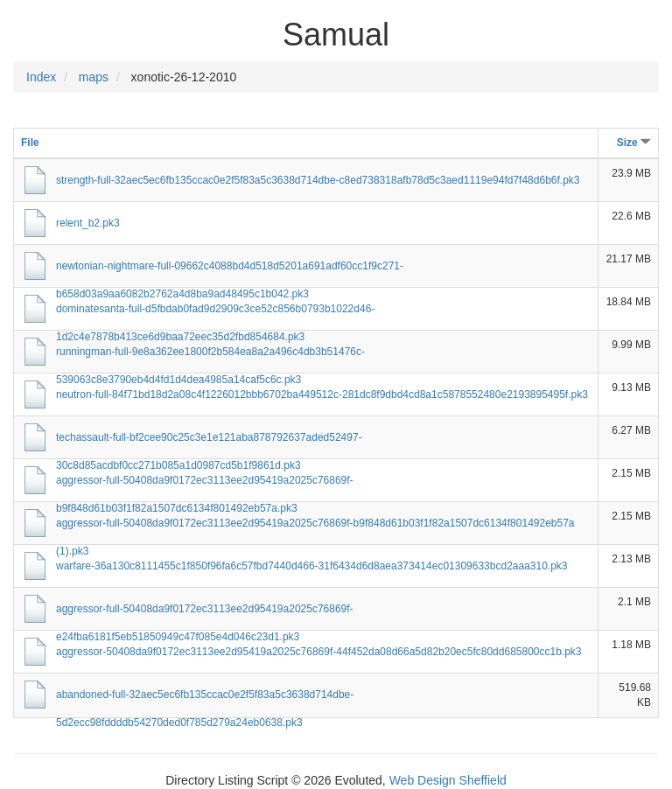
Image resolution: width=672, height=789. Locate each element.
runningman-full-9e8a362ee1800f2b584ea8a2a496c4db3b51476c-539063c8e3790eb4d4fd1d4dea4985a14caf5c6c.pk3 (210, 356)
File (30, 143)
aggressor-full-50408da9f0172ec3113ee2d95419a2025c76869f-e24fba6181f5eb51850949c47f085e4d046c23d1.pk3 (205, 613)
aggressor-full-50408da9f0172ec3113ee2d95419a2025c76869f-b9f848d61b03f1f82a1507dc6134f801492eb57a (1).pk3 (315, 527)
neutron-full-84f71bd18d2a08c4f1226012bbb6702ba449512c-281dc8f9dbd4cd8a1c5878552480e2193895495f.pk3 (322, 394)
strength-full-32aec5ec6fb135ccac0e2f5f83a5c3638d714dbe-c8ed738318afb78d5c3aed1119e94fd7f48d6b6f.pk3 (318, 180)
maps (94, 77)
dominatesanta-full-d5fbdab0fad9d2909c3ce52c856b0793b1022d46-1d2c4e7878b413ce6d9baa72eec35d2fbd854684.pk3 (215, 313)
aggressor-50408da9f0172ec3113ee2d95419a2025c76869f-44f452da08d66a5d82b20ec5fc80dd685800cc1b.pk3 (319, 652)
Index (41, 77)
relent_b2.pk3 (88, 223)
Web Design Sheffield (448, 780)
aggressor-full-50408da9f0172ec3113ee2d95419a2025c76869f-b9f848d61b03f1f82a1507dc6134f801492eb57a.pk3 (205, 484)
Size (634, 143)
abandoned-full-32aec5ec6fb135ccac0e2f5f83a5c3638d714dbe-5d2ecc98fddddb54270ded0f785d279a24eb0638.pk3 (205, 698)
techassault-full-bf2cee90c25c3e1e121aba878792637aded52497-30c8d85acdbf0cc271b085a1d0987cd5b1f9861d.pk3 (209, 441)
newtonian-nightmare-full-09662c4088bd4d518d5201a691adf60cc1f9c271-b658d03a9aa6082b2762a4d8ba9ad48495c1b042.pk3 (230, 270)
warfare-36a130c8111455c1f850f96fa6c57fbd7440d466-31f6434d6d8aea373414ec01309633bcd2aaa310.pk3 (312, 566)
